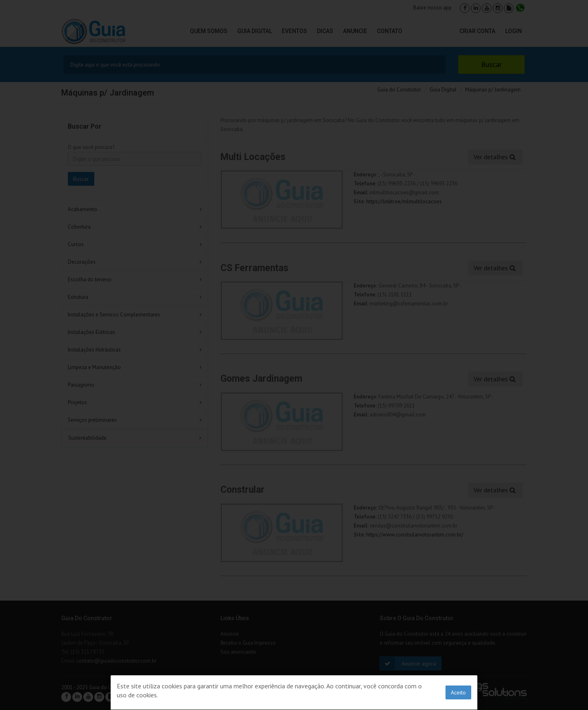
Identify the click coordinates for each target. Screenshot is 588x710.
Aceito (458, 692)
